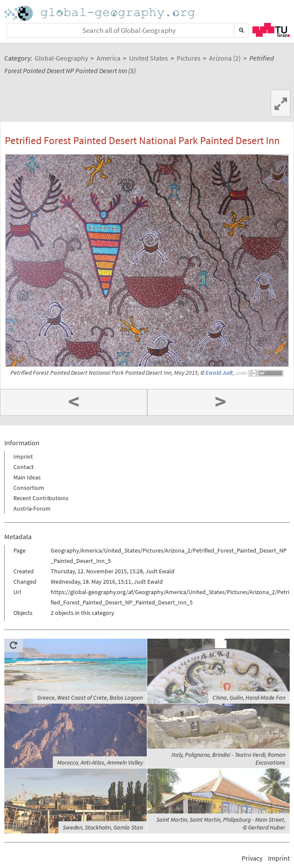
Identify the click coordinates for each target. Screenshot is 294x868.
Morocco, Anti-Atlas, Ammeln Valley (100, 762)
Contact (24, 467)
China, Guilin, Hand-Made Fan (249, 698)
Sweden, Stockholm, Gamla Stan (103, 827)
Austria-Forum (32, 508)
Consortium (29, 488)
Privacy (252, 858)
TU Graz (271, 30)
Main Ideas (27, 477)
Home (100, 13)
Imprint (23, 457)
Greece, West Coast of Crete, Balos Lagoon (90, 698)
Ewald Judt (219, 373)
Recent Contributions (41, 498)
